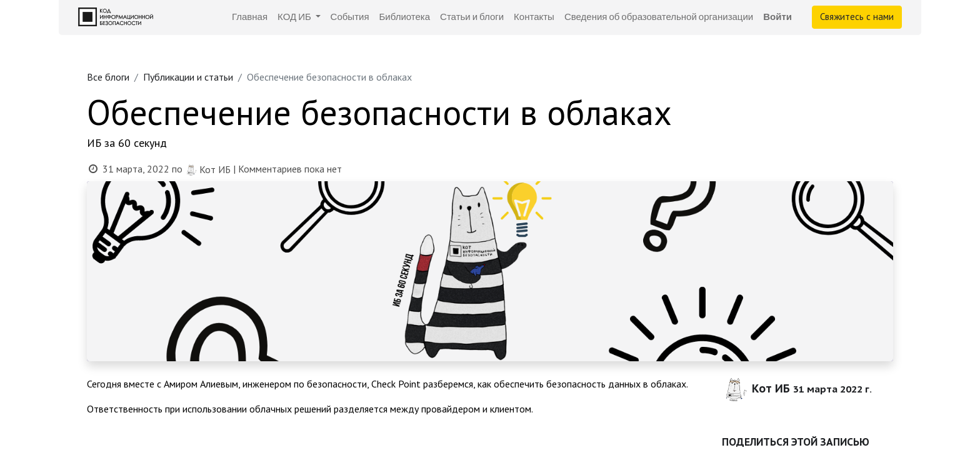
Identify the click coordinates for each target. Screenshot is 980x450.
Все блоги (108, 77)
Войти (777, 17)
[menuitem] (250, 17)
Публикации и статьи (188, 77)
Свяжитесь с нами (857, 17)
